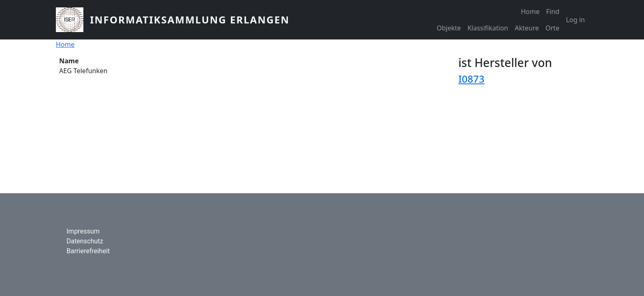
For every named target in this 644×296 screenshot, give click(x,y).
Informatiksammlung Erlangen (190, 20)
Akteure (527, 28)
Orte (552, 28)
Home (530, 12)
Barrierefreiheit (88, 251)
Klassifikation (488, 28)
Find (553, 12)
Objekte (449, 28)
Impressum (83, 231)
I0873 (471, 79)
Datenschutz (85, 241)
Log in (575, 20)
